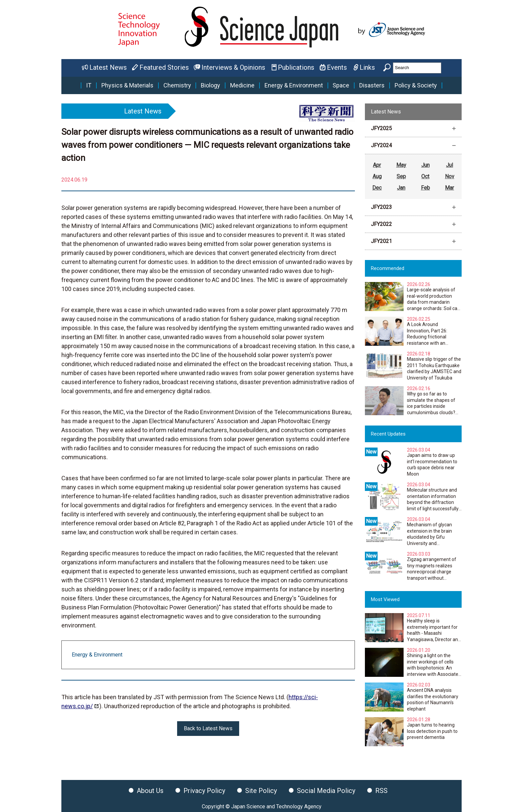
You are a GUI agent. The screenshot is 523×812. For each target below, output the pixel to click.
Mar (449, 188)
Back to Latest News (208, 728)
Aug (377, 176)
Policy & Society (416, 85)
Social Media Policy (326, 791)
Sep (401, 176)
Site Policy (261, 791)
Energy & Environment (294, 85)
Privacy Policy (204, 791)
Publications (296, 67)
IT (89, 85)
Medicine (242, 85)
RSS (381, 791)
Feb (425, 188)
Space (341, 85)
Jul (449, 165)
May (401, 165)
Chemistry (177, 85)
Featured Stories (164, 67)
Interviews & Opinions (233, 67)
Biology (210, 85)
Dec (377, 188)
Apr (377, 165)
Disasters (372, 85)
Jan (401, 188)
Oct (425, 176)
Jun (425, 165)
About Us (150, 791)
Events (337, 67)
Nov (450, 176)
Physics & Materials (127, 85)
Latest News (108, 67)
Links (367, 67)
